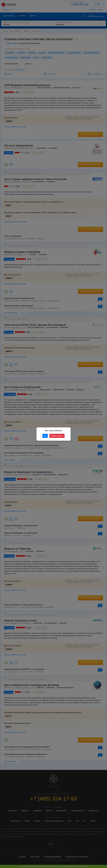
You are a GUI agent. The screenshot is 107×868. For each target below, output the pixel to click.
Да (45, 436)
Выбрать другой (57, 436)
